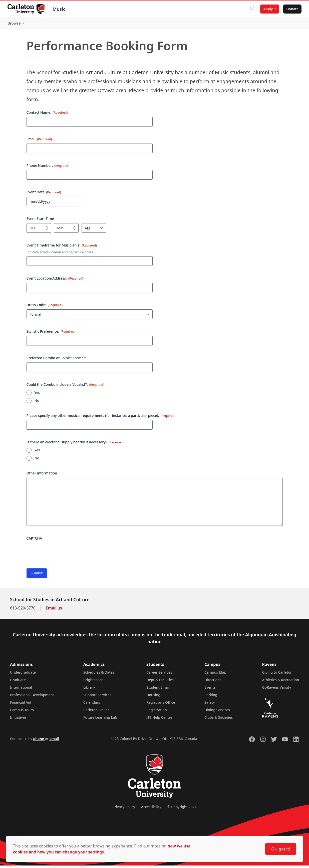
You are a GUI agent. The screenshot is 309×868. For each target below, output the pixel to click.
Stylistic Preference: (51, 334)
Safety (210, 705)
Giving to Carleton (277, 675)
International (21, 690)
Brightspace (93, 682)
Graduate (18, 682)
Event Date (44, 194)
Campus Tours (22, 712)
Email (39, 141)
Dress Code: (45, 307)
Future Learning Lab (100, 720)
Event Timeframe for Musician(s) (62, 247)
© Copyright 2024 (182, 809)
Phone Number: (48, 168)
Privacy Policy (124, 809)
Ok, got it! (281, 849)
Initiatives (18, 720)
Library (89, 690)
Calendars (92, 705)
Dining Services (217, 712)
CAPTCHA (34, 541)
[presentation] (65, 555)
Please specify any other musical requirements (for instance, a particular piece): (101, 418)
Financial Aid (21, 705)
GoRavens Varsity (277, 690)
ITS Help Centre (159, 720)
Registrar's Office (161, 705)
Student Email (158, 690)
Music (59, 9)
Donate (292, 9)
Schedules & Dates (99, 675)
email (54, 741)
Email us (54, 610)
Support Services (97, 697)
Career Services (159, 675)
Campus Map (215, 675)
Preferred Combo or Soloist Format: (56, 360)
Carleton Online (96, 712)
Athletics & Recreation (281, 682)
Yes (37, 395)
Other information (42, 476)
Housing (153, 697)
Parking (211, 697)
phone (39, 741)
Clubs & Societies (219, 720)
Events (210, 690)
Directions (213, 682)
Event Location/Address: (55, 281)
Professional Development (32, 697)
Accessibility (151, 809)
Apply (267, 9)
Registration (157, 712)
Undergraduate (23, 675)
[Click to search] (252, 9)
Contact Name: (47, 115)
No (37, 403)
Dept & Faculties (160, 682)
